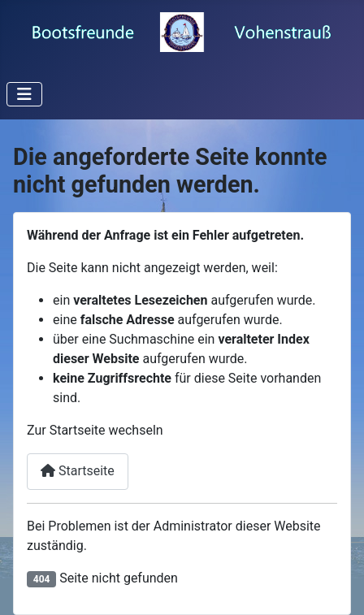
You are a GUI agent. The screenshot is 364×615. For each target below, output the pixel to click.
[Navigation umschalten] (24, 94)
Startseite (78, 471)
